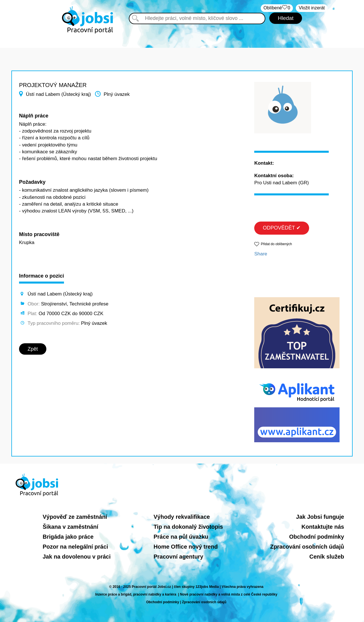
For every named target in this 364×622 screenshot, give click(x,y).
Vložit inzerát (312, 8)
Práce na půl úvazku (181, 537)
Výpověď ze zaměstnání (75, 517)
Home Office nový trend (186, 547)
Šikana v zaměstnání (71, 527)
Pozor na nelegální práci (75, 547)
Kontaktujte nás (323, 527)
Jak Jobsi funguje (320, 517)
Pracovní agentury (178, 557)
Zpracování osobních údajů (307, 547)
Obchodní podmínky (317, 537)
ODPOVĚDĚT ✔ (282, 228)
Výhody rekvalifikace (182, 517)
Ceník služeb (327, 557)
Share (261, 254)
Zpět (33, 349)
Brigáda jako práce (68, 537)
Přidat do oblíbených (276, 244)
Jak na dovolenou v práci (77, 557)
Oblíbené (277, 8)
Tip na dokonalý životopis (188, 527)
